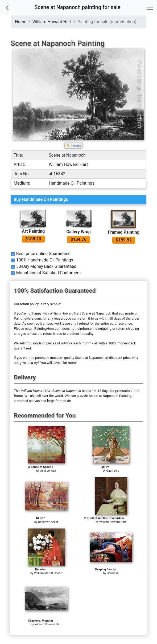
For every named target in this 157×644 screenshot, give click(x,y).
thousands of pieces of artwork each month (59, 343)
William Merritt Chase (48, 573)
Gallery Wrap (78, 232)
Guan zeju (113, 471)
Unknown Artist (48, 522)
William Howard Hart (52, 22)
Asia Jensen (48, 471)
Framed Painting (124, 232)
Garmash (113, 573)
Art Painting (33, 231)
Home (21, 22)
